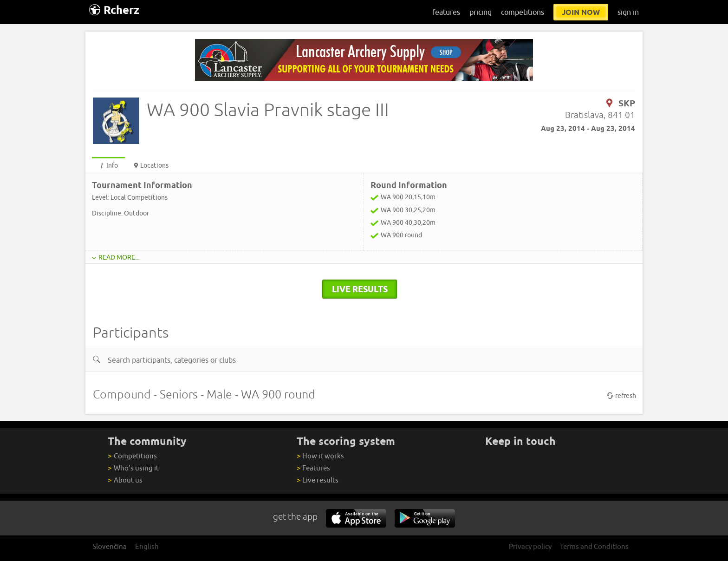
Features (313, 468)
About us (125, 480)
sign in (628, 12)
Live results (318, 480)
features (446, 12)
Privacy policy (530, 546)
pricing (481, 12)
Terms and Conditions (594, 546)
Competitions (132, 456)
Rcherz (114, 10)
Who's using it (133, 468)
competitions (523, 12)
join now (581, 12)
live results (360, 289)
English (147, 546)
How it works (320, 456)
